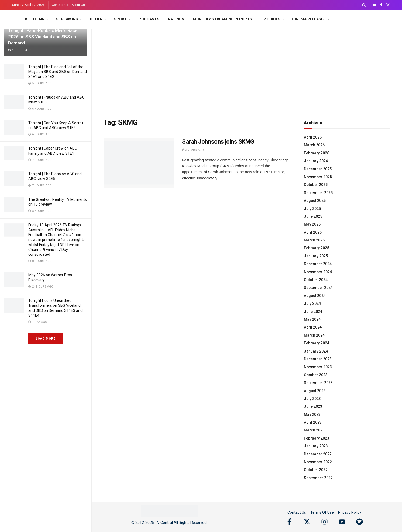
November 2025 (318, 177)
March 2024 (314, 335)
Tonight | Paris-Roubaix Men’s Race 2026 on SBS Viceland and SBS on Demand (43, 37)
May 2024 (312, 319)
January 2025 (316, 256)
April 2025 (313, 232)
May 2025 (312, 224)
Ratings (176, 19)
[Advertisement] (247, 70)
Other (96, 19)
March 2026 (314, 145)
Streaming (67, 19)
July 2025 (312, 209)
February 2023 (317, 438)
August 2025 (315, 201)
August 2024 (315, 296)
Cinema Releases (309, 19)
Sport (121, 19)
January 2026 (316, 161)
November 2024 (318, 272)
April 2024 (313, 327)
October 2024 (316, 280)
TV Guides (271, 19)
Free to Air (34, 19)
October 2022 (316, 470)
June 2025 (313, 216)
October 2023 (316, 375)
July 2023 (312, 399)
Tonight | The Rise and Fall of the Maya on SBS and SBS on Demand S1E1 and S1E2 (58, 72)
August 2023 (315, 391)
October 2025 (316, 185)
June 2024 (313, 312)
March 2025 (314, 240)
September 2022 (318, 478)
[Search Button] (364, 5)
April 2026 (313, 137)
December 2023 (318, 359)
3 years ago (193, 150)
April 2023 (313, 422)
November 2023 (318, 367)
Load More (46, 339)
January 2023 (316, 446)
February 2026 (317, 153)
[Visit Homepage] (14, 19)
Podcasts (149, 19)
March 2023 (314, 430)
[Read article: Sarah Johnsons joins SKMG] (139, 163)
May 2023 (312, 414)
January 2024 (316, 351)
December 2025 (318, 169)
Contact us (60, 5)
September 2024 (318, 288)
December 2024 (318, 264)
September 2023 (318, 383)
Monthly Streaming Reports (222, 19)
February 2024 (317, 343)
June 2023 (313, 406)
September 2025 (318, 193)
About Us (78, 5)
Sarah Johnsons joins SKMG (218, 142)
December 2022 (318, 454)
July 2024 (312, 303)
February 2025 (317, 248)
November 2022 (318, 462)
